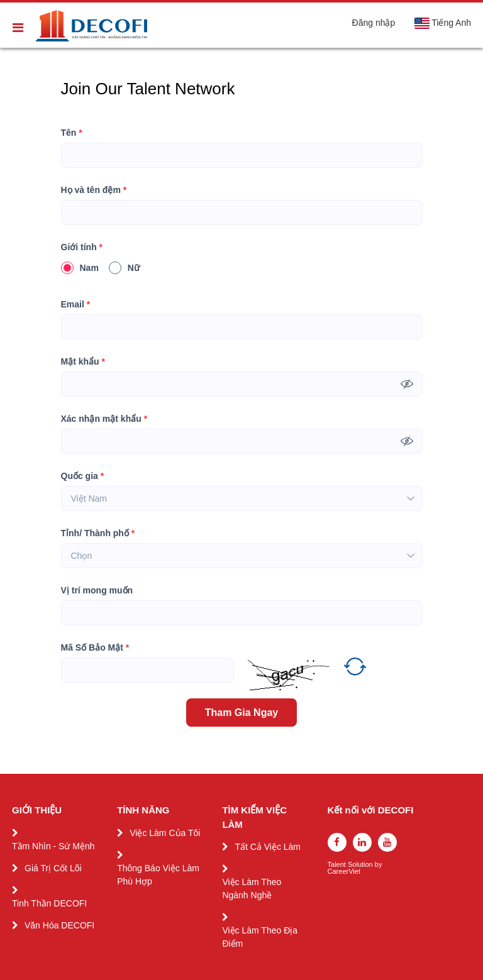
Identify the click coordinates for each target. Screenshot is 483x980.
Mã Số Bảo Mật (95, 648)
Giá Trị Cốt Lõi (53, 868)
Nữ (124, 268)
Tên (72, 133)
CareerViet (344, 872)
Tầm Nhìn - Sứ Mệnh (53, 846)
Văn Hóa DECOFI (59, 925)
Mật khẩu (83, 362)
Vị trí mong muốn (97, 590)
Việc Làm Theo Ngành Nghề (252, 889)
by (380, 865)
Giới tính (82, 247)
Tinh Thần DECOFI (49, 903)
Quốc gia (83, 476)
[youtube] (387, 842)
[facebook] (337, 842)
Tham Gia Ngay (241, 713)
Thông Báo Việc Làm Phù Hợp (158, 875)
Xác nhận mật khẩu (104, 419)
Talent (338, 865)
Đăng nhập (374, 23)
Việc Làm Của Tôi (165, 833)
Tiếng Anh (442, 23)
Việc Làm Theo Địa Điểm (260, 937)
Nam (80, 268)
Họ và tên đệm (94, 190)
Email (76, 305)
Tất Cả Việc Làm (268, 847)
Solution (361, 865)
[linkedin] (362, 842)
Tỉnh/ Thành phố (98, 533)
